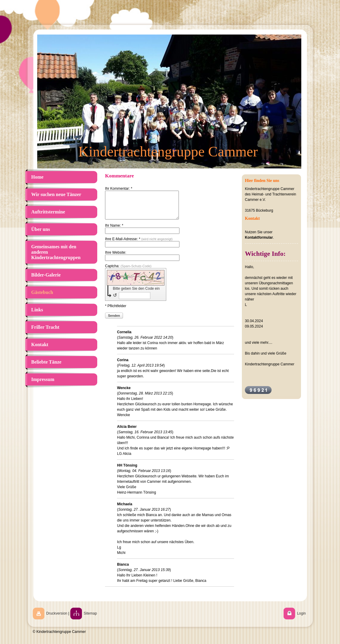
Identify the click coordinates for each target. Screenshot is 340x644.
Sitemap (90, 619)
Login (301, 619)
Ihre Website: (116, 258)
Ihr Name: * (114, 231)
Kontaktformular (259, 237)
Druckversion (57, 619)
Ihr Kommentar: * (119, 189)
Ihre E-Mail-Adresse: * (139, 244)
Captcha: (128, 271)
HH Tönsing (127, 471)
